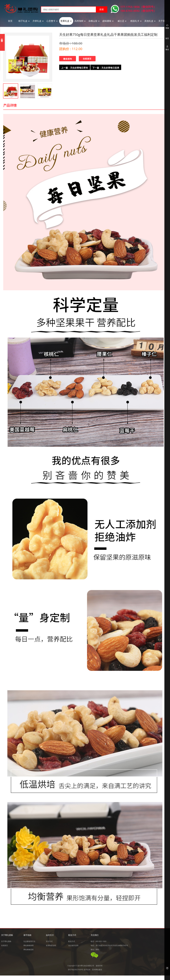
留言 (167, 38)
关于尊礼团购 (6, 941)
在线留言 (87, 59)
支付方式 (49, 941)
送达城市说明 (73, 945)
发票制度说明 (51, 945)
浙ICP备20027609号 (75, 970)
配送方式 (72, 941)
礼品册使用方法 (29, 941)
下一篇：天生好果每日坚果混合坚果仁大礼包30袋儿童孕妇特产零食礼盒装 (106, 68)
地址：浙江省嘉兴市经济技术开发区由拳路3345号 (109, 945)
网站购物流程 (29, 949)
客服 (167, 27)
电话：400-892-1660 (99, 941)
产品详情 (10, 105)
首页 (10, 21)
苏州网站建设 (97, 970)
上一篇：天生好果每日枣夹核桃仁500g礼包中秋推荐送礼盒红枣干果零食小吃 (74, 68)
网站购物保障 (29, 945)
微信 (167, 48)
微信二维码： (96, 949)
